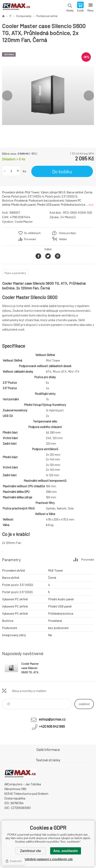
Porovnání (30, 239)
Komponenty (24, 16)
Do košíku (62, 171)
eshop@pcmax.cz (52, 719)
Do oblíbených (32, 233)
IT (10, 16)
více (91, 204)
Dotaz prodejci (68, 233)
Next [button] (89, 96)
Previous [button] (7, 96)
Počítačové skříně (47, 16)
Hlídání (63, 239)
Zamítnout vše (31, 851)
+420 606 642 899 (52, 726)
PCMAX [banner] (16, 7)
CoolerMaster (24, 222)
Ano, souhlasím (65, 851)
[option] (48, 95)
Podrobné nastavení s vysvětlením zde (48, 859)
